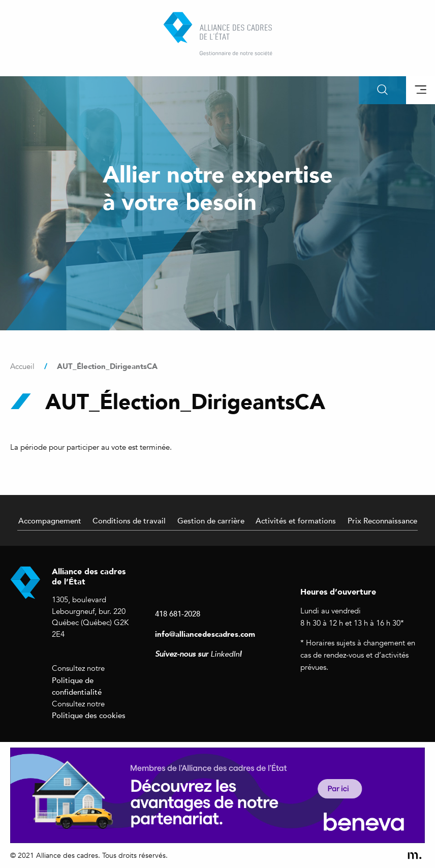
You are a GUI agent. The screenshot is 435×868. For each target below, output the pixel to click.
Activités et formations (296, 520)
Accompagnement (50, 520)
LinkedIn (225, 654)
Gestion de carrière (211, 520)
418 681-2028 (178, 613)
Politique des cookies (89, 715)
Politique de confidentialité (77, 686)
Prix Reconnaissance (382, 520)
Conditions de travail (129, 520)
